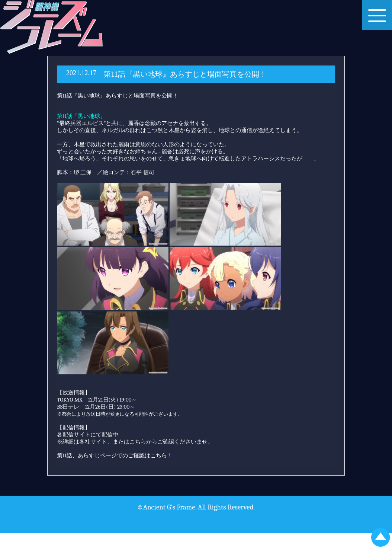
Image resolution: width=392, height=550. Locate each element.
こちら (159, 455)
